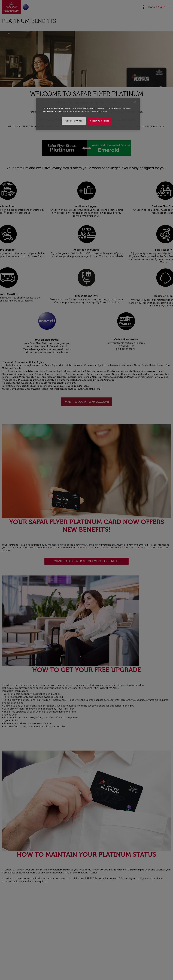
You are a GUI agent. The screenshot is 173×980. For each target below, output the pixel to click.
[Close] (135, 102)
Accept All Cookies (100, 121)
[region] (88, 114)
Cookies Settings (74, 121)
